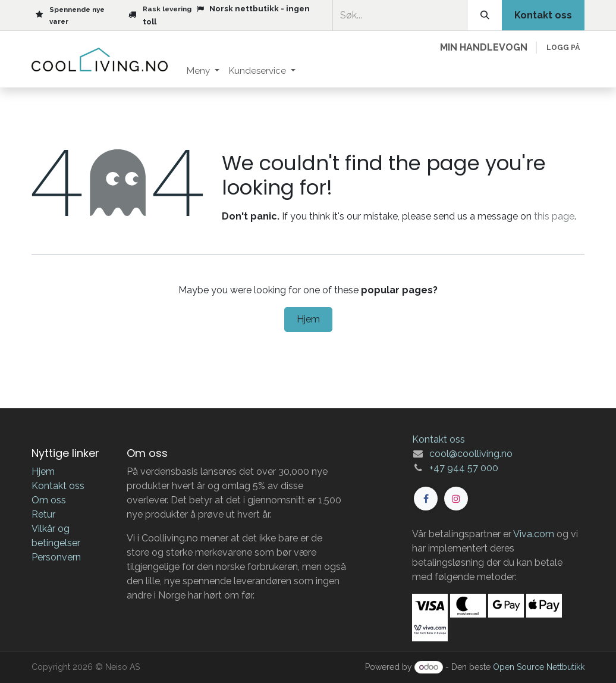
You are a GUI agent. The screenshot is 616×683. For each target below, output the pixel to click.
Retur (43, 514)
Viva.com (534, 534)
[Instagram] (456, 499)
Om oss (49, 500)
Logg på (563, 48)
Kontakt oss (58, 486)
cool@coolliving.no (471, 454)
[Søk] (485, 15)
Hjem (308, 319)
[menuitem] (203, 71)
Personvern (56, 557)
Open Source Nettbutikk (539, 667)
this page (554, 216)
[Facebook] (426, 499)
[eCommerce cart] (484, 48)
